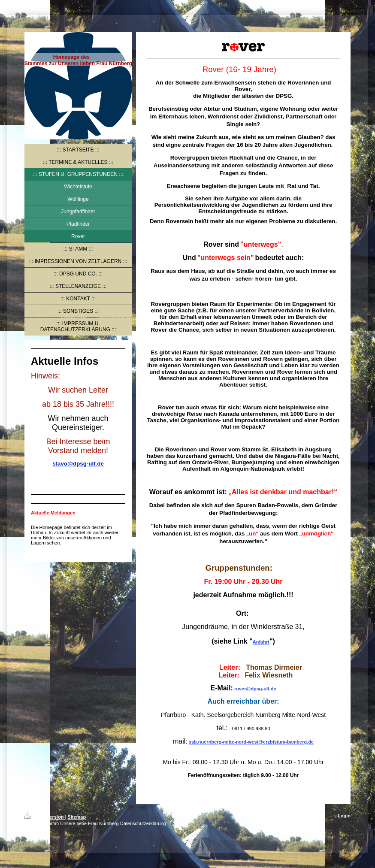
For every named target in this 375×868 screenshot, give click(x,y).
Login (344, 816)
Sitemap (77, 817)
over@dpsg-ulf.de (256, 689)
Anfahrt (261, 642)
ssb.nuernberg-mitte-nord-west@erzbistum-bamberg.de (251, 742)
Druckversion (45, 817)
